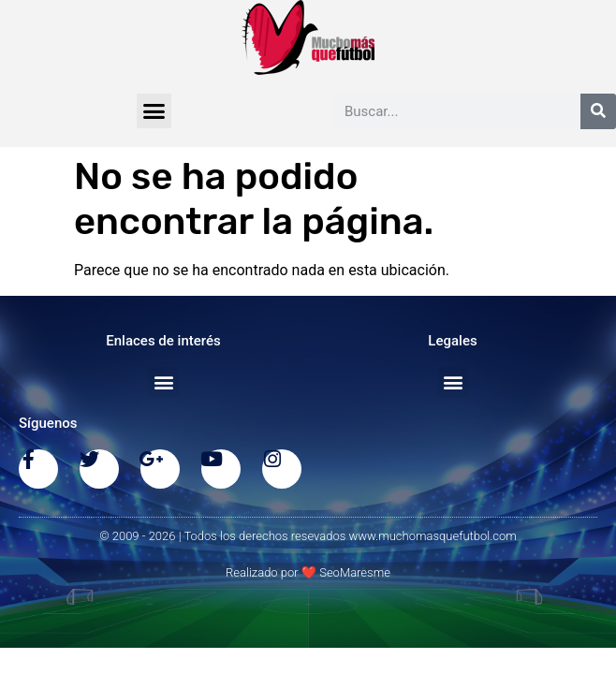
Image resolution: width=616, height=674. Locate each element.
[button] (154, 111)
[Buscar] (598, 111)
